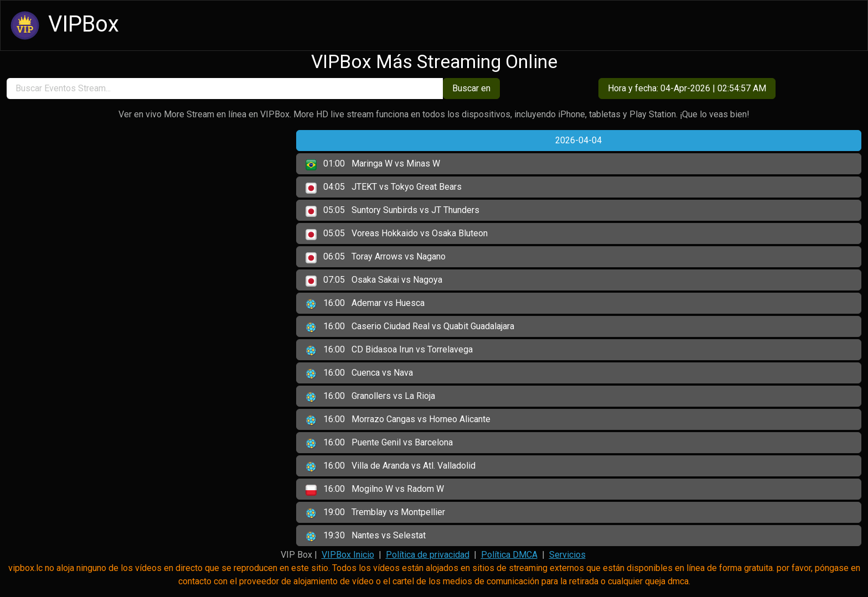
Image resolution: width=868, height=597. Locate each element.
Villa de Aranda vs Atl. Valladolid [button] (391, 466)
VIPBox (63, 25)
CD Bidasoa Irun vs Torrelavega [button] (389, 350)
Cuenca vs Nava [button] (359, 373)
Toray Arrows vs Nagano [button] (376, 257)
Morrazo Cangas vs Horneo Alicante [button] (398, 420)
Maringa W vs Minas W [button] (373, 164)
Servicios (567, 555)
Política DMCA (509, 555)
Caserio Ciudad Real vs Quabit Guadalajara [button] (410, 327)
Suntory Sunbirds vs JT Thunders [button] (392, 211)
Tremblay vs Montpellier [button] (375, 513)
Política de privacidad (428, 555)
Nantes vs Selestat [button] (366, 536)
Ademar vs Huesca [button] (365, 304)
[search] (225, 89)
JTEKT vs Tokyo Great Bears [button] (384, 188)
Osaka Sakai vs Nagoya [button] (374, 281)
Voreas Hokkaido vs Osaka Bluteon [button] (397, 234)
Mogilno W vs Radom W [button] (375, 490)
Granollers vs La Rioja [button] (370, 397)
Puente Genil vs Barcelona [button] (379, 443)
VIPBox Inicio (348, 555)
